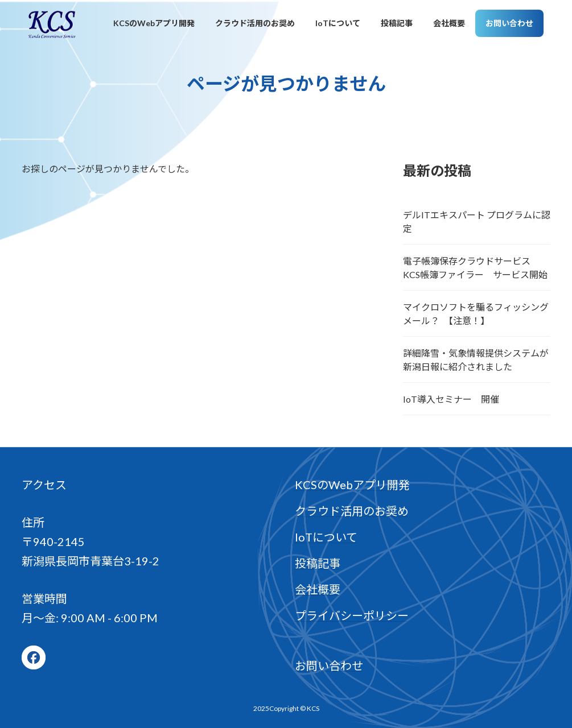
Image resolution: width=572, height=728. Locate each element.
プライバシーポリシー (352, 615)
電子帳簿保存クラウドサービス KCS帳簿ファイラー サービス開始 (475, 268)
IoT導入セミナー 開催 (451, 399)
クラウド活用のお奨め (352, 511)
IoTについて (326, 537)
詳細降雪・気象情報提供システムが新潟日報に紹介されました (476, 360)
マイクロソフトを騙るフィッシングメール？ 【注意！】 (476, 314)
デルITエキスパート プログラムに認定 (477, 222)
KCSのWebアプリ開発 (352, 485)
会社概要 (318, 589)
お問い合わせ (329, 665)
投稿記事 (318, 563)
